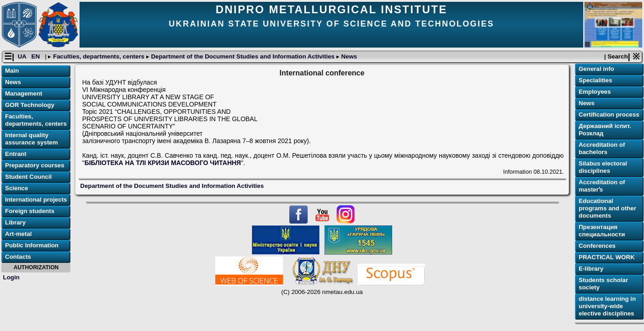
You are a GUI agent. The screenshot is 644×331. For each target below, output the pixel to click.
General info (596, 69)
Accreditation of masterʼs (602, 186)
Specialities (595, 80)
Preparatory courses (35, 165)
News (349, 56)
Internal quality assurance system (32, 139)
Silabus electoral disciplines (603, 167)
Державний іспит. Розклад (605, 130)
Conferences (597, 246)
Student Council (28, 177)
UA (23, 56)
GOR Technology (30, 105)
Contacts (18, 257)
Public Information (32, 245)
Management (24, 93)
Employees (595, 92)
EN (37, 56)
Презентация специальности (602, 231)
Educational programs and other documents (607, 208)
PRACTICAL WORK (607, 257)
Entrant (16, 154)
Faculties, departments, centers (98, 56)
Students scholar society (603, 284)
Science (16, 188)
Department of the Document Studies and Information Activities (243, 56)
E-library (591, 269)
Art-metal (19, 234)
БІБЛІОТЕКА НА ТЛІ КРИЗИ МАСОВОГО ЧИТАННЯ (163, 163)
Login (11, 277)
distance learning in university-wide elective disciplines (607, 306)
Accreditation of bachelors (602, 148)
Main (12, 71)
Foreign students (30, 211)
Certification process (609, 115)
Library (15, 222)
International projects (36, 200)
